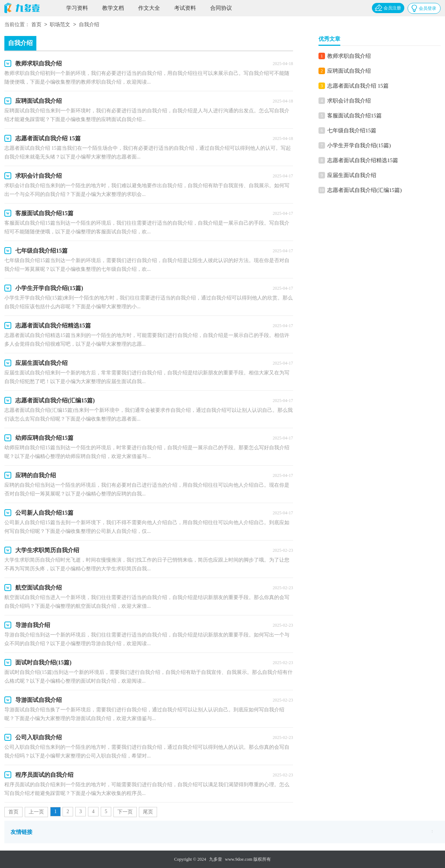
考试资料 (185, 8)
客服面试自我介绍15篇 (354, 116)
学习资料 (77, 8)
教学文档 (113, 8)
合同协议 (221, 8)
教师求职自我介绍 (349, 56)
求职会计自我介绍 (349, 101)
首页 (36, 25)
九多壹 (216, 859)
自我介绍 (89, 25)
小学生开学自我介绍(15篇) (359, 145)
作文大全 (149, 8)
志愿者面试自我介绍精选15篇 (363, 160)
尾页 (148, 812)
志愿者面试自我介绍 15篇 (358, 86)
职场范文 (60, 25)
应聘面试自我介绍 (349, 71)
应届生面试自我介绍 (352, 175)
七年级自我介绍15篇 (352, 130)
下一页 (125, 812)
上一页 (36, 812)
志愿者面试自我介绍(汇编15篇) (364, 190)
